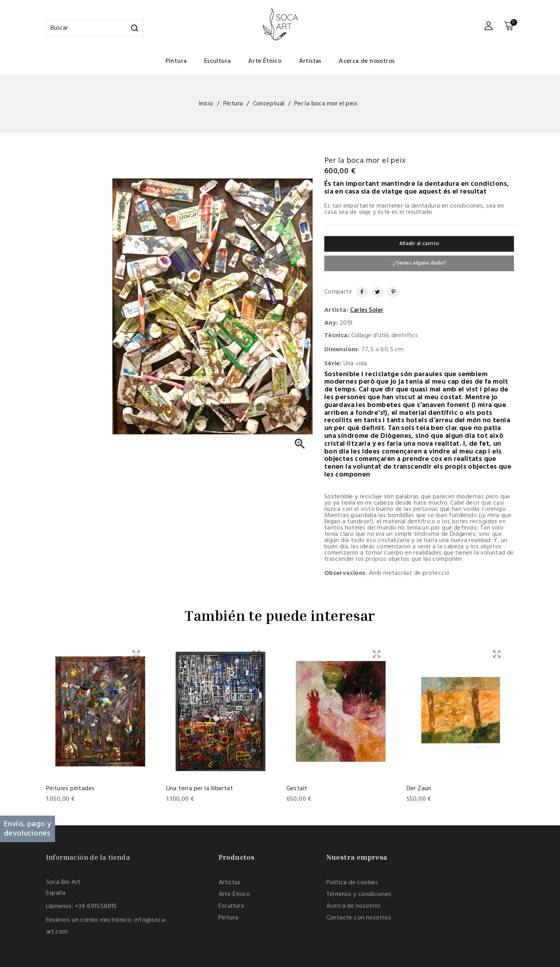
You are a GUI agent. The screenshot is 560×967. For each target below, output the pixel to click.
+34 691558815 (96, 907)
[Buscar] (95, 28)
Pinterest (390, 292)
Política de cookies (352, 883)
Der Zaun (419, 789)
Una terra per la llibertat (200, 789)
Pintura (176, 61)
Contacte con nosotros (359, 918)
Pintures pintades (70, 789)
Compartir (359, 292)
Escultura (218, 61)
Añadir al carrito (419, 244)
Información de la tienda (88, 857)
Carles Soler (367, 310)
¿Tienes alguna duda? (419, 263)
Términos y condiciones (359, 894)
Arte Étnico (265, 61)
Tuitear (375, 292)
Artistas (310, 61)
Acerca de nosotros (367, 61)
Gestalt (297, 789)
